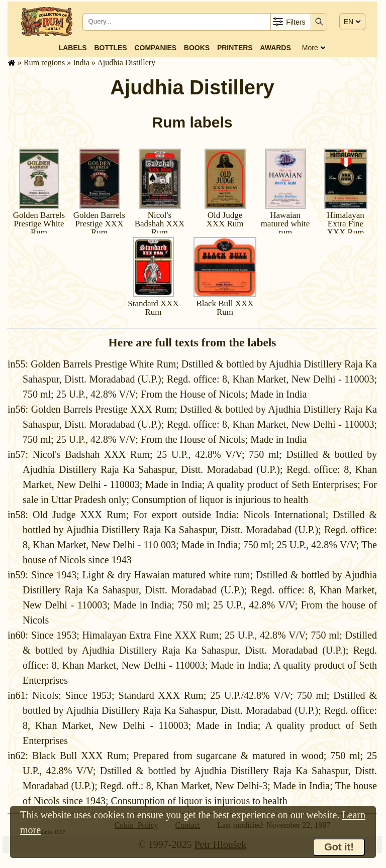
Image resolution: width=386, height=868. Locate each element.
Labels (73, 48)
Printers (235, 48)
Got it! (339, 847)
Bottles (110, 48)
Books (197, 48)
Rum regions (44, 63)
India (81, 63)
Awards (275, 48)
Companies (155, 48)
